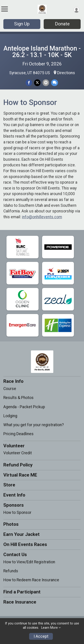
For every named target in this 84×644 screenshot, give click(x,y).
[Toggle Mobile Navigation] (4, 9)
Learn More (50, 628)
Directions (66, 73)
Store (9, 485)
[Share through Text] (55, 83)
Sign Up (22, 24)
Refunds (11, 571)
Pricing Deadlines (18, 434)
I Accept (41, 636)
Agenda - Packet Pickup (24, 407)
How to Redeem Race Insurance (31, 580)
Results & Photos (18, 398)
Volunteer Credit (18, 453)
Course (10, 389)
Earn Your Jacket (22, 534)
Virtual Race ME (20, 475)
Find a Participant (22, 592)
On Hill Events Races (25, 544)
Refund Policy (18, 465)
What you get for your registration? (34, 425)
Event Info (14, 495)
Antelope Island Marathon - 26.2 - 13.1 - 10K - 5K (42, 52)
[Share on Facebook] (29, 83)
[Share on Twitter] (37, 83)
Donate (62, 24)
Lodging (10, 416)
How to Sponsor (17, 513)
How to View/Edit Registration (29, 562)
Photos (11, 524)
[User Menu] (76, 10)
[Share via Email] (46, 83)
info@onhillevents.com (42, 217)
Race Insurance (20, 602)
